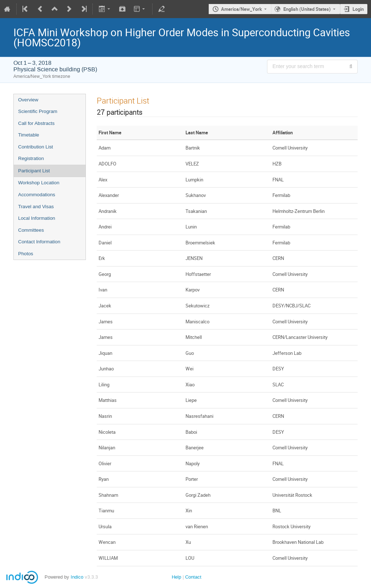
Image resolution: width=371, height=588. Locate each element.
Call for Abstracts (36, 123)
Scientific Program (38, 111)
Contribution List (36, 147)
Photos (26, 254)
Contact (193, 577)
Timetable (29, 135)
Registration (31, 158)
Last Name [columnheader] (197, 133)
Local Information (37, 218)
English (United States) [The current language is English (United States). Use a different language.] (307, 9)
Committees (31, 230)
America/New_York (241, 9)
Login (358, 9)
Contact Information (39, 242)
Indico (77, 577)
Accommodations (37, 195)
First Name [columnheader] (110, 133)
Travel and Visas (36, 207)
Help (176, 577)
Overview (28, 100)
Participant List (34, 171)
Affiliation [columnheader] (283, 133)
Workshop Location (39, 183)
